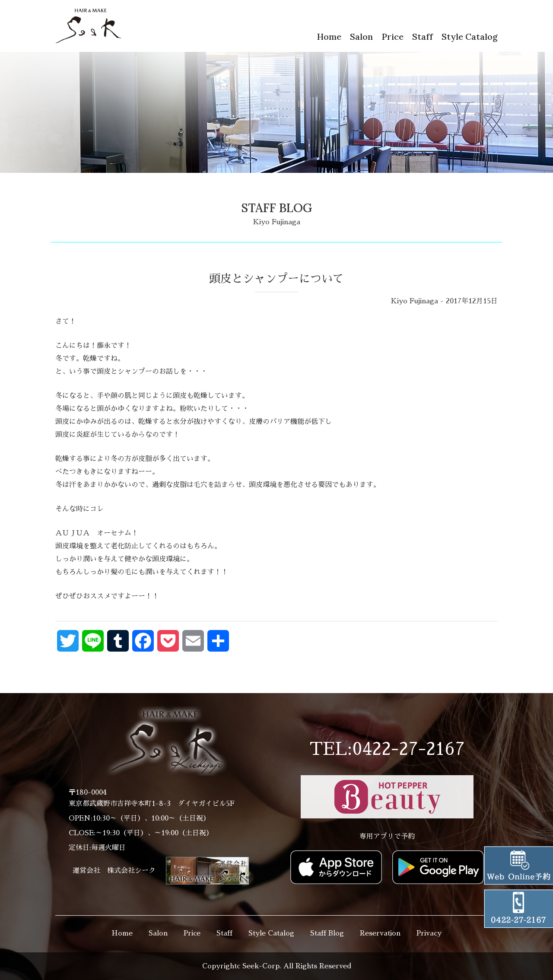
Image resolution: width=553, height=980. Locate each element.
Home (329, 37)
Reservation (380, 933)
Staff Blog (327, 933)
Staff (423, 37)
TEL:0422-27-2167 (387, 749)
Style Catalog (470, 37)
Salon (361, 37)
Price (393, 37)
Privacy (429, 933)
